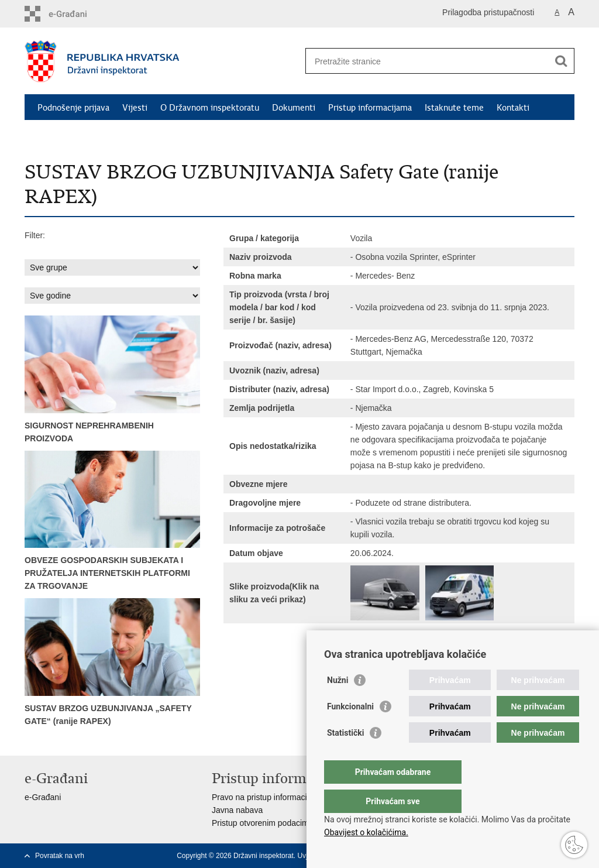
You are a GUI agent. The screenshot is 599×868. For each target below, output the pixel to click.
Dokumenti (294, 108)
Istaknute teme (454, 108)
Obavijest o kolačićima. (366, 832)
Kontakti (513, 108)
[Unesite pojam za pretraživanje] (427, 61)
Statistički (345, 756)
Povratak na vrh (60, 856)
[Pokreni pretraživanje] (561, 61)
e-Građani (43, 797)
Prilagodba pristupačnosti (488, 12)
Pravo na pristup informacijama (268, 797)
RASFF (143, 135)
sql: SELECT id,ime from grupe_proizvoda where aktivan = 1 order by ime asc (112, 267)
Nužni (338, 704)
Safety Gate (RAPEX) (78, 135)
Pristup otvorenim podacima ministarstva (285, 823)
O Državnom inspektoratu (210, 108)
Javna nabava (237, 810)
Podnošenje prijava (73, 108)
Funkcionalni (350, 730)
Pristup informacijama (370, 108)
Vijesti (135, 108)
